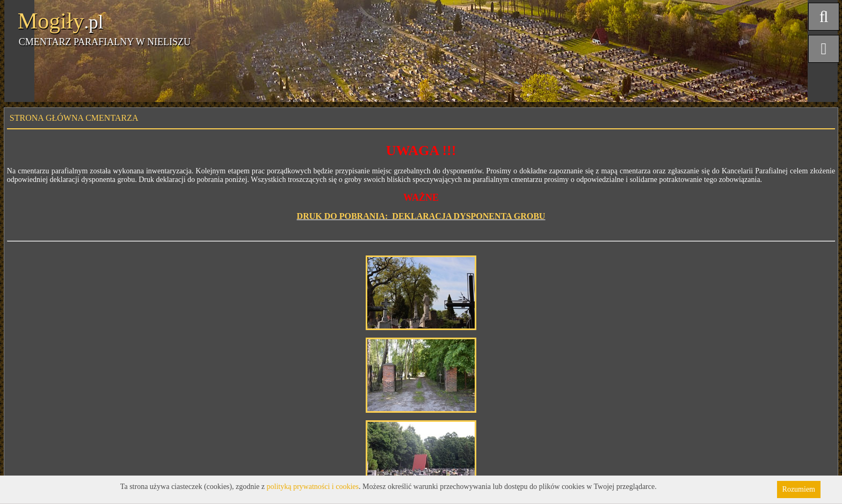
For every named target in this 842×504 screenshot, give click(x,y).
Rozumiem (799, 489)
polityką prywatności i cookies (313, 487)
